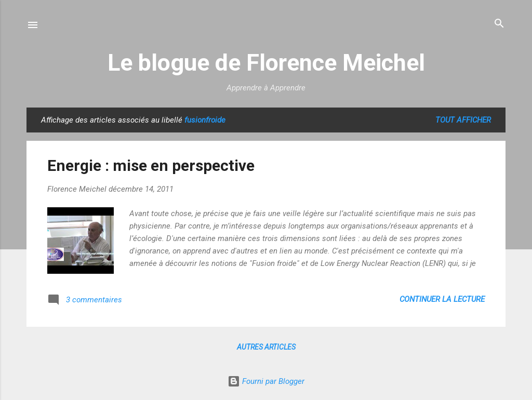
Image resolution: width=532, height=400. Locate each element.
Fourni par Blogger (266, 381)
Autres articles (266, 347)
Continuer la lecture (442, 299)
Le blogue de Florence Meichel (266, 63)
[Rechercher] (499, 24)
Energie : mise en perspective (151, 165)
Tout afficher (463, 120)
